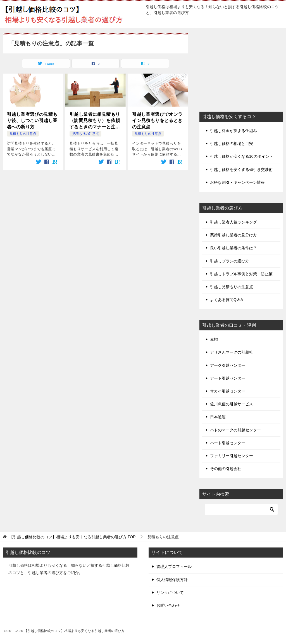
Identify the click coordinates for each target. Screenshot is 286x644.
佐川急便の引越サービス (232, 404)
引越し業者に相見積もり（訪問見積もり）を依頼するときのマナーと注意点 (95, 121)
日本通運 (218, 417)
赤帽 (214, 339)
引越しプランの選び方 (230, 261)
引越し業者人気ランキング (233, 222)
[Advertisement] (241, 68)
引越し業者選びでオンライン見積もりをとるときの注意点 (157, 121)
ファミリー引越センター (232, 456)
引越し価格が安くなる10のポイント (242, 156)
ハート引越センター (228, 443)
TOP (72, 537)
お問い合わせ (168, 605)
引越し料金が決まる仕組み (233, 131)
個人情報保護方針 (172, 580)
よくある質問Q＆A (227, 300)
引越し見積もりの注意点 (232, 287)
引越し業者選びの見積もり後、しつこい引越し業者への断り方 (32, 121)
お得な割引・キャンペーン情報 (237, 182)
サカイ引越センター (228, 391)
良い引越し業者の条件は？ (233, 248)
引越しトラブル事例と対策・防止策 (241, 274)
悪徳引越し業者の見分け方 (233, 235)
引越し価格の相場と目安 (232, 144)
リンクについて (170, 593)
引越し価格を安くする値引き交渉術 (241, 170)
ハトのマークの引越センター (235, 430)
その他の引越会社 (226, 469)
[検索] (241, 509)
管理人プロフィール (174, 567)
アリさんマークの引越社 (232, 352)
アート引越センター (228, 378)
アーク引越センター (228, 365)
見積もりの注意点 (23, 134)
